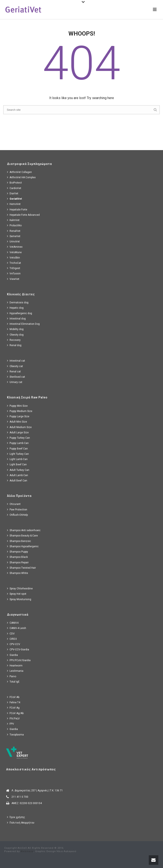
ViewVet (13, 279)
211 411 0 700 (20, 797)
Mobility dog (15, 329)
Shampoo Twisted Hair (21, 568)
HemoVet (14, 204)
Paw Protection (17, 509)
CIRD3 (12, 639)
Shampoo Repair (18, 562)
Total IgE (13, 682)
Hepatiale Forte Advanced (23, 215)
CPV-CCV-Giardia (18, 649)
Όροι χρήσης (16, 817)
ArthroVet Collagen (19, 172)
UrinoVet (13, 241)
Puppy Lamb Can (18, 443)
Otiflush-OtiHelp (17, 515)
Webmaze (27, 851)
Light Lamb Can (17, 459)
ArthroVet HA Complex (21, 177)
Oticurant (14, 504)
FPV (11, 724)
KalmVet (13, 220)
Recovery (14, 340)
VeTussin (14, 273)
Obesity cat (15, 366)
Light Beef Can (17, 464)
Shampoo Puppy (18, 552)
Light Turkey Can (18, 454)
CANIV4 (13, 623)
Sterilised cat (16, 377)
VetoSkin (13, 258)
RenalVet (14, 231)
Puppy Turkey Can (18, 438)
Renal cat (14, 371)
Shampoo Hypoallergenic (23, 546)
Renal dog (14, 345)
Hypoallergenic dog (20, 313)
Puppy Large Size (18, 416)
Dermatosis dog (18, 302)
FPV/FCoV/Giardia (19, 660)
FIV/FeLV (13, 718)
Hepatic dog (15, 308)
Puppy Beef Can (17, 449)
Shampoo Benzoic (19, 541)
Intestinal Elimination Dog (23, 324)
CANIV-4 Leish (17, 628)
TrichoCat (14, 263)
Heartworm (15, 666)
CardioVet (14, 188)
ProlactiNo (14, 225)
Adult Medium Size (19, 427)
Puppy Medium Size (20, 411)
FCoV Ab (13, 697)
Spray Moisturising (19, 599)
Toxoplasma (15, 735)
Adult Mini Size (17, 422)
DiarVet (13, 193)
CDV (11, 634)
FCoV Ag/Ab (15, 713)
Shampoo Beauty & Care (22, 536)
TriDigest (14, 268)
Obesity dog (15, 335)
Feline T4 (14, 702)
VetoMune (14, 252)
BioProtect (14, 183)
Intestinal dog (16, 319)
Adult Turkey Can (18, 470)
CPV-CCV (14, 644)
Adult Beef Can (17, 480)
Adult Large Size (18, 432)
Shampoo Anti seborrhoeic (24, 530)
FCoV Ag (13, 708)
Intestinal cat (16, 361)
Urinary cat (15, 382)
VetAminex (15, 247)
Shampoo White (18, 573)
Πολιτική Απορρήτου (21, 823)
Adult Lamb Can (18, 475)
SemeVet (14, 236)
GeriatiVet (14, 199)
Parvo (12, 676)
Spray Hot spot (17, 594)
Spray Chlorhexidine (20, 588)
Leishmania (15, 671)
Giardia (12, 655)
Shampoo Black (17, 557)
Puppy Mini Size (17, 406)
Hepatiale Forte (17, 209)
